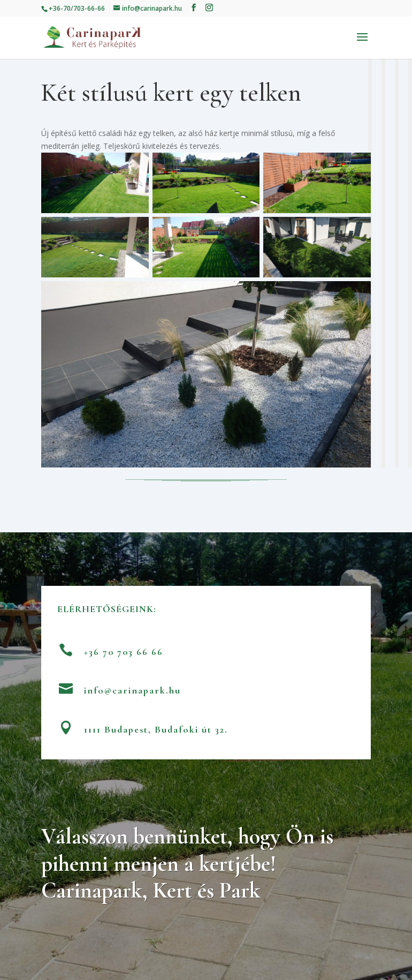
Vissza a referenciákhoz (206, 483)
